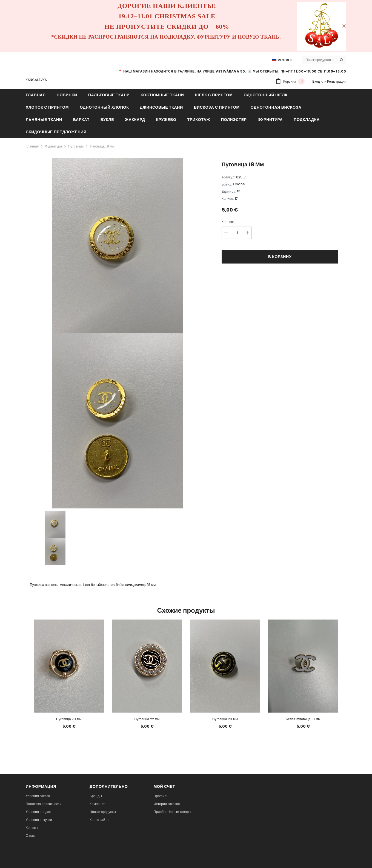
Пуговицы (76, 146)
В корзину (280, 257)
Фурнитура (53, 146)
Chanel (239, 184)
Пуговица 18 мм (102, 146)
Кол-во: (228, 222)
